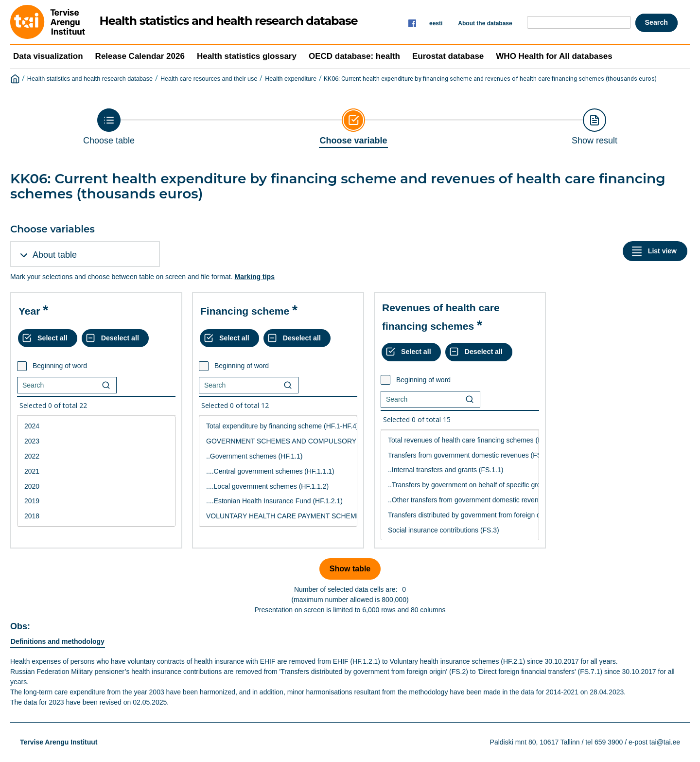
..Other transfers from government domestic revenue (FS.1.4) (460, 500)
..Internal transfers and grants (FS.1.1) (460, 470)
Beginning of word (60, 366)
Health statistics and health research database (90, 79)
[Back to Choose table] (109, 127)
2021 (96, 471)
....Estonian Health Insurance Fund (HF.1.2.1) (278, 501)
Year (29, 311)
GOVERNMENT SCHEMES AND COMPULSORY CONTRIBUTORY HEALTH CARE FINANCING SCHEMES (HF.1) (278, 441)
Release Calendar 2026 (140, 56)
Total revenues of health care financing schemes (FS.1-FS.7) (460, 440)
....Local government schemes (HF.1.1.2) (278, 487)
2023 (96, 441)
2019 (96, 501)
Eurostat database (448, 56)
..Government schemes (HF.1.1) (278, 456)
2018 (96, 516)
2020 (96, 487)
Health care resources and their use (209, 79)
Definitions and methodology (58, 641)
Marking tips (254, 277)
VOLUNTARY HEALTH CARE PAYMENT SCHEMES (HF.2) (278, 516)
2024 (96, 426)
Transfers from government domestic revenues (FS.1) (460, 455)
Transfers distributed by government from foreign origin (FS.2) (460, 515)
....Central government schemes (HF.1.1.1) (278, 471)
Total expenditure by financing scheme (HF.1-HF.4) (278, 426)
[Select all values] (48, 338)
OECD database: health (354, 56)
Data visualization (48, 56)
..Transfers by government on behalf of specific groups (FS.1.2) (460, 485)
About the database (485, 23)
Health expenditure (291, 79)
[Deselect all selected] (115, 338)
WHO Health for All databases (554, 56)
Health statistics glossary (247, 56)
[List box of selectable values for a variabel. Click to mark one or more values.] (96, 471)
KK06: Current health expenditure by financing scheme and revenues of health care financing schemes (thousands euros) (490, 79)
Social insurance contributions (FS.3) (460, 530)
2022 (96, 456)
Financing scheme (245, 311)
